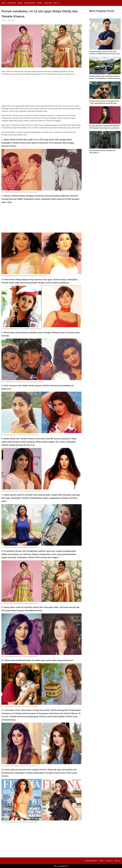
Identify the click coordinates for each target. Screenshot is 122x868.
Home (3, 3)
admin (5, 20)
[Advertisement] (42, 91)
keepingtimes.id (63, 866)
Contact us (109, 861)
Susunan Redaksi (91, 861)
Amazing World (30, 3)
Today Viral (48, 3)
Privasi (101, 861)
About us (118, 861)
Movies (20, 3)
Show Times (12, 3)
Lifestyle (39, 3)
